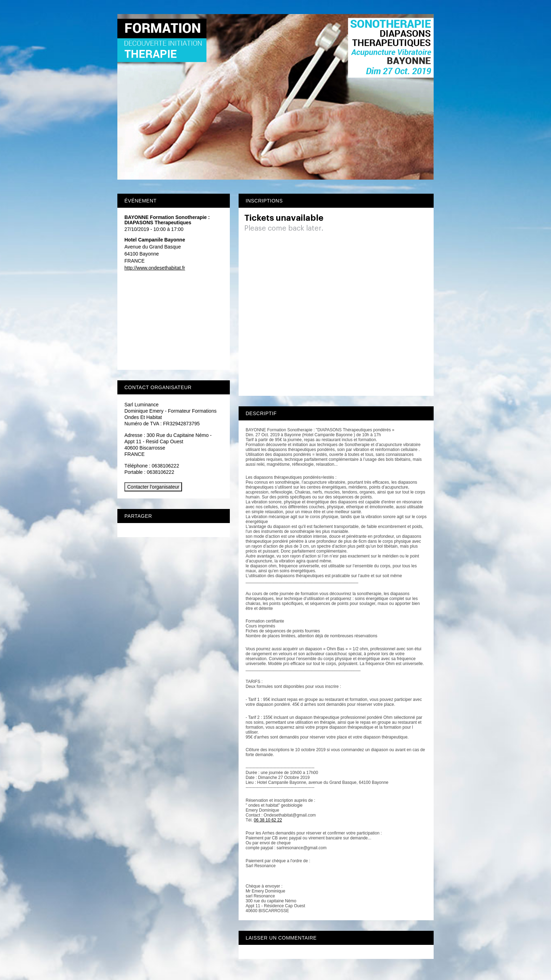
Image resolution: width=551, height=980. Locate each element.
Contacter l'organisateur (153, 487)
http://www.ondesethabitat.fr (155, 268)
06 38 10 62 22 (268, 820)
